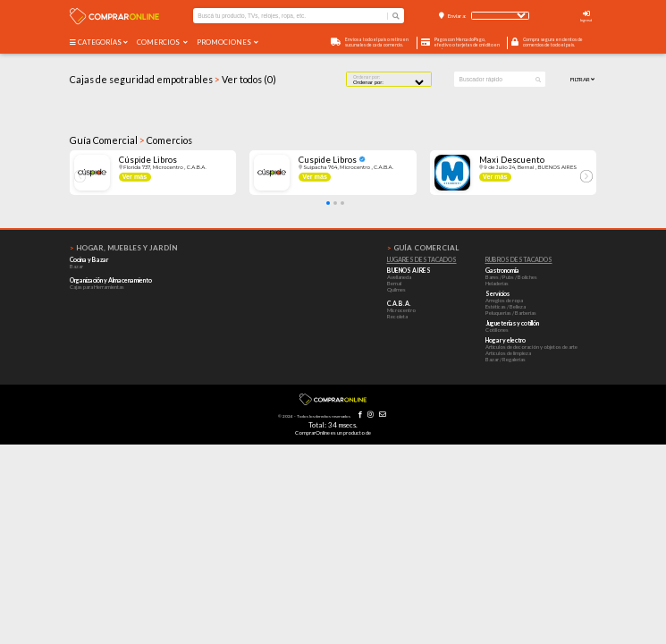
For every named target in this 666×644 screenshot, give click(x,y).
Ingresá (586, 20)
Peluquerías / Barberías (511, 313)
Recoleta (397, 316)
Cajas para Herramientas (97, 287)
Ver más (135, 177)
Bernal (394, 283)
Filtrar (582, 80)
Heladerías (497, 283)
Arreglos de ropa (504, 300)
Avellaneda (399, 277)
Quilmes (396, 289)
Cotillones (497, 330)
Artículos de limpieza (508, 353)
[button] (328, 203)
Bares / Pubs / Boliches (511, 277)
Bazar (76, 266)
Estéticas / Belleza (506, 306)
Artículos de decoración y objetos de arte (531, 347)
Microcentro (401, 310)
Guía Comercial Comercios (131, 140)
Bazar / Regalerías (506, 359)
